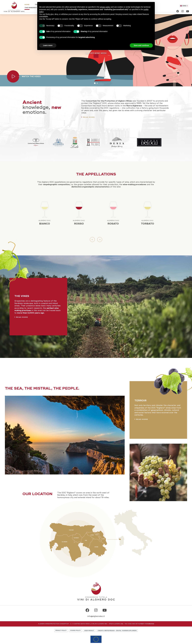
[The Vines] (96, 306)
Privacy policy (61, 630)
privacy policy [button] (105, 7)
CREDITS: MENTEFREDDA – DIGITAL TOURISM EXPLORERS (117, 631)
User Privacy (89, 631)
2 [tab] (97, 83)
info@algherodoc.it (96, 616)
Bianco (45, 223)
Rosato (113, 223)
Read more (89, 117)
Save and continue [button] (141, 45)
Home (27, 5)
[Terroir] (65, 435)
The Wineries (31, 8)
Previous (92, 239)
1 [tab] (95, 83)
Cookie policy (75, 630)
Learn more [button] (48, 45)
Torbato (147, 223)
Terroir (140, 401)
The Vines (22, 296)
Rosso (79, 223)
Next (100, 239)
